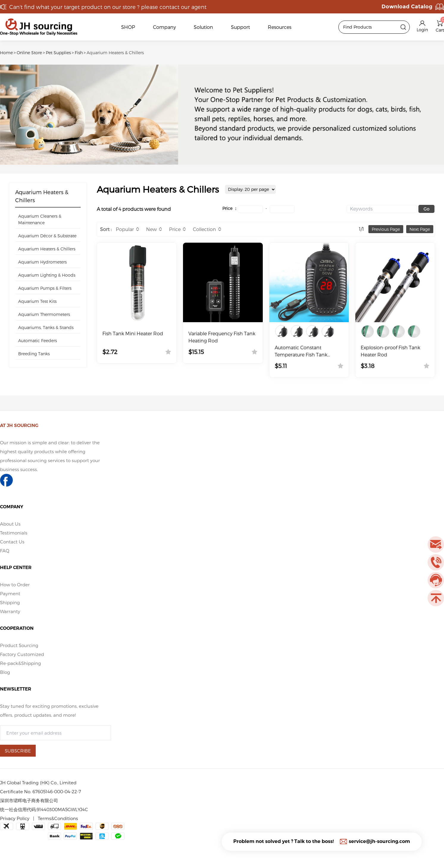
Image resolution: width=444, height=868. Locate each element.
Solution (203, 27)
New (151, 229)
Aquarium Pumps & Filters (45, 288)
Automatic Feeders (37, 341)
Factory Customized (22, 654)
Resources (280, 27)
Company (164, 27)
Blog (5, 672)
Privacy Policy (15, 818)
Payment (10, 593)
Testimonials (14, 533)
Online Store (29, 53)
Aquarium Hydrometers (42, 262)
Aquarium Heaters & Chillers (115, 53)
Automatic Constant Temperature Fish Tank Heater (301, 351)
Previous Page (386, 229)
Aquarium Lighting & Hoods (47, 275)
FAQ (5, 551)
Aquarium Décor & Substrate (47, 236)
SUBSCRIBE (18, 751)
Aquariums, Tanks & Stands (46, 327)
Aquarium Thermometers (44, 314)
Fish (79, 53)
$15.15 (196, 352)
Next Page (420, 229)
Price (175, 229)
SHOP (128, 27)
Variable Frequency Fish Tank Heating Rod (222, 337)
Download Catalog (407, 7)
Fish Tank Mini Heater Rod (133, 333)
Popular (125, 229)
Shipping (10, 602)
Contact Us (12, 542)
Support (240, 27)
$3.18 (368, 366)
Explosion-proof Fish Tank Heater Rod (390, 351)
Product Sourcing (19, 645)
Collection (204, 229)
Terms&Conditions (58, 818)
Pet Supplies (58, 53)
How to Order (15, 585)
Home (6, 53)
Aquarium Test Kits (37, 301)
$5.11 (281, 366)
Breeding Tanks (34, 354)
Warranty (10, 611)
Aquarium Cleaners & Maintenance (40, 219)
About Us (10, 524)
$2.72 (110, 352)
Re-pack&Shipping (21, 663)
